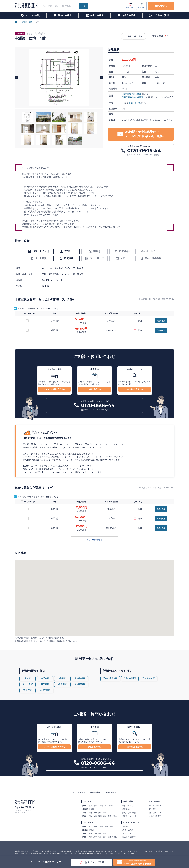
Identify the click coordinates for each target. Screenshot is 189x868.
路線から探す (95, 792)
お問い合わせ (161, 6)
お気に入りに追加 (134, 36)
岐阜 (100, 813)
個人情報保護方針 (129, 837)
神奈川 (96, 806)
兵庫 (95, 816)
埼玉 (106, 806)
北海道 (91, 809)
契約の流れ (127, 809)
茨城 (111, 806)
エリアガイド (88, 822)
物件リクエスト (155, 813)
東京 (90, 806)
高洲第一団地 (27, 22)
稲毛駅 (140, 97)
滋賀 (105, 816)
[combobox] (62, 6)
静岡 (105, 813)
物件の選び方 (128, 806)
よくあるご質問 (155, 816)
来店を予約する (94, 389)
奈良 (109, 816)
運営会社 (126, 826)
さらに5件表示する (94, 540)
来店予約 (152, 809)
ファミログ (127, 833)
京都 (100, 816)
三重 (95, 813)
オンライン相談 (155, 806)
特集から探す (111, 792)
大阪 (90, 816)
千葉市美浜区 (135, 103)
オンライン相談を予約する (54, 389)
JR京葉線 (127, 94)
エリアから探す (79, 792)
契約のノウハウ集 (129, 816)
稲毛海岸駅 (137, 94)
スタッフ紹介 (128, 830)
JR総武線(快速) (129, 97)
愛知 (90, 813)
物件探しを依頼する (135, 389)
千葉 (102, 806)
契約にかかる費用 (129, 813)
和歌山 (115, 816)
